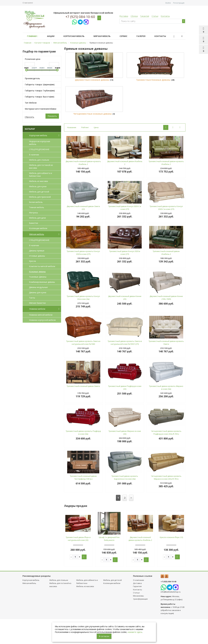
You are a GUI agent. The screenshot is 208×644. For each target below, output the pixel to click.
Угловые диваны (37, 256)
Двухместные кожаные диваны (92, 92)
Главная (33, 36)
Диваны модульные (38, 287)
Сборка (134, 16)
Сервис (129, 36)
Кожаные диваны (37, 272)
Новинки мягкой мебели (41, 315)
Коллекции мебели (38, 228)
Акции (52, 36)
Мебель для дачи (37, 218)
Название (72, 152)
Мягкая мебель (106, 36)
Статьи (155, 16)
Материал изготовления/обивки (41, 109)
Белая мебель (36, 202)
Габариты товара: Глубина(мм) (40, 91)
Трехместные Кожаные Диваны (153, 92)
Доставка (124, 16)
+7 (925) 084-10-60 (80, 17)
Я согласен (104, 636)
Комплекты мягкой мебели (42, 266)
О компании (139, 605)
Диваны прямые (37, 251)
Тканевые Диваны (38, 277)
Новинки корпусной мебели (42, 320)
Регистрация (179, 3)
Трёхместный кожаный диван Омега (83, 411)
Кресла (32, 261)
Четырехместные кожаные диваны (93, 139)
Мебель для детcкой (39, 192)
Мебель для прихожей (40, 197)
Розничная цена (33, 59)
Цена (96, 152)
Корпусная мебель (77, 36)
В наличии (34, 155)
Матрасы (33, 213)
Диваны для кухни (38, 292)
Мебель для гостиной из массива (41, 166)
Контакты (165, 16)
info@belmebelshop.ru (171, 617)
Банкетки (34, 223)
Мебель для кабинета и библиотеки (41, 175)
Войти (168, 3)
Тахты (32, 298)
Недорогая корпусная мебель (40, 143)
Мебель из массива (38, 181)
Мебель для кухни (38, 186)
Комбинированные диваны (42, 282)
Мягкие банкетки (37, 303)
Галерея (147, 36)
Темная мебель (37, 207)
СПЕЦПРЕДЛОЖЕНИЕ (39, 149)
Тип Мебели (31, 103)
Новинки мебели (45, 309)
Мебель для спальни (39, 160)
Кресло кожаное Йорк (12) (171, 562)
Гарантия (145, 16)
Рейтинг (85, 152)
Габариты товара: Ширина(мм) (40, 84)
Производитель (32, 78)
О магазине (28, 3)
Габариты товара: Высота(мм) (40, 97)
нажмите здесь (135, 632)
